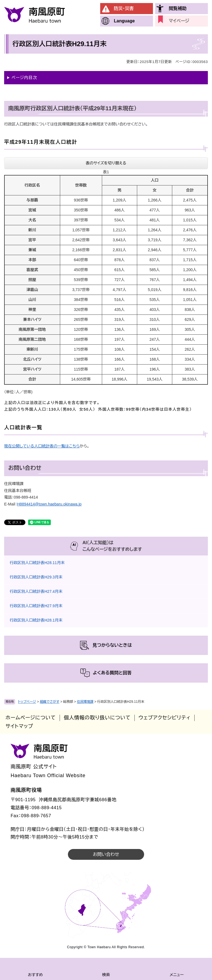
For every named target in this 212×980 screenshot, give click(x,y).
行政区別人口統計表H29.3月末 (36, 577)
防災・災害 (124, 8)
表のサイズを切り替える (106, 163)
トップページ (27, 702)
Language (124, 21)
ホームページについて (31, 718)
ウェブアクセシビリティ (165, 718)
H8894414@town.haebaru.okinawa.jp (49, 504)
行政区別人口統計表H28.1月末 (36, 620)
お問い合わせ (106, 854)
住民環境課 (85, 702)
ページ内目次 (24, 78)
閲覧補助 (178, 8)
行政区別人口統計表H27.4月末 (36, 591)
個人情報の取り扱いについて (97, 718)
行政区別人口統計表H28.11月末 (37, 563)
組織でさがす (50, 702)
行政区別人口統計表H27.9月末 (36, 606)
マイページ (179, 21)
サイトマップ (19, 726)
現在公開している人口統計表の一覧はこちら (42, 446)
